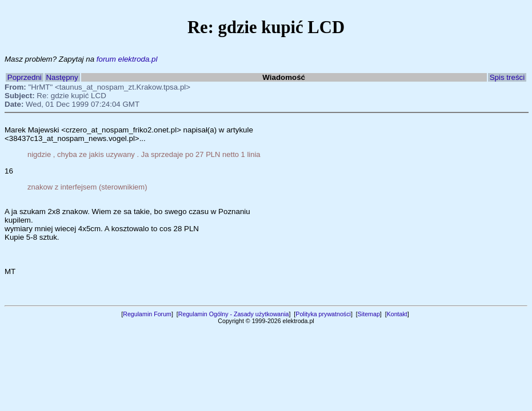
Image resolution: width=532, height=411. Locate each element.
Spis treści (507, 77)
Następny (62, 77)
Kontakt (397, 314)
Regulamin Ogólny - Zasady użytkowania (234, 314)
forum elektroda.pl (127, 59)
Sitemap (369, 314)
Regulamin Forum (147, 314)
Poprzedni (25, 77)
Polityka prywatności (323, 314)
